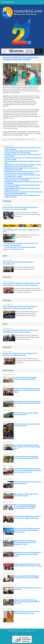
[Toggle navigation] (40, 2)
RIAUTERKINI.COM (8, 2)
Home (5, 633)
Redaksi (13, 635)
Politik (10, 633)
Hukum (15, 633)
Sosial (20, 633)
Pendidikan (33, 633)
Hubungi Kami (21, 635)
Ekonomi (26, 633)
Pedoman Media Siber (32, 635)
